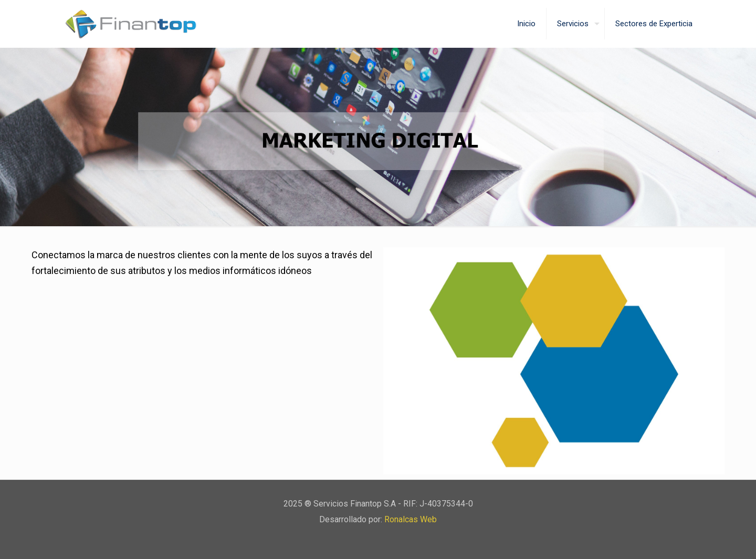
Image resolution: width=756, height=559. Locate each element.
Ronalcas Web (411, 519)
